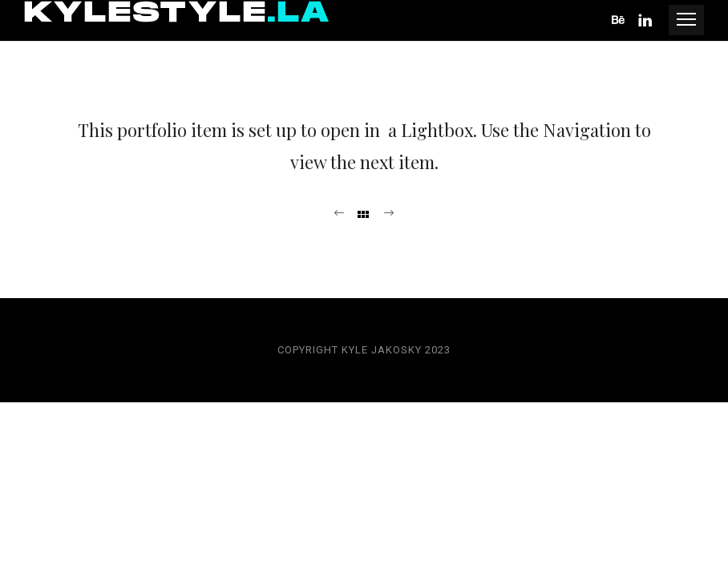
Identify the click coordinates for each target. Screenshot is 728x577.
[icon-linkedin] (646, 21)
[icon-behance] (623, 21)
